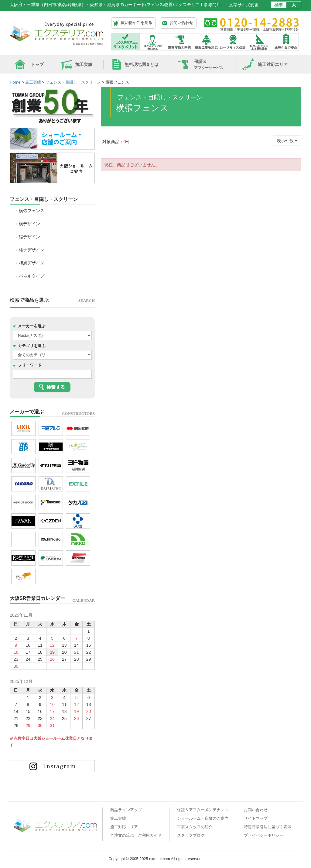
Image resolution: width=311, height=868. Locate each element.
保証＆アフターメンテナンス (203, 810)
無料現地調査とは (142, 64)
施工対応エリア (273, 64)
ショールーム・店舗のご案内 (203, 818)
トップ (37, 64)
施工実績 (84, 64)
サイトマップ (256, 818)
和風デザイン (32, 263)
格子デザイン (32, 250)
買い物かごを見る (136, 23)
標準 (279, 5)
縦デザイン (29, 237)
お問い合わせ (181, 23)
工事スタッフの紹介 (195, 827)
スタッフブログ (191, 835)
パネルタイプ (32, 276)
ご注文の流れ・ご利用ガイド (136, 835)
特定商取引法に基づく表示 (268, 827)
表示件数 (287, 141)
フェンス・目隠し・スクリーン (44, 199)
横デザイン (29, 224)
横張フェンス (32, 211)
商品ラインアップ (126, 810)
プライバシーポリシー (264, 835)
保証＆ (209, 64)
